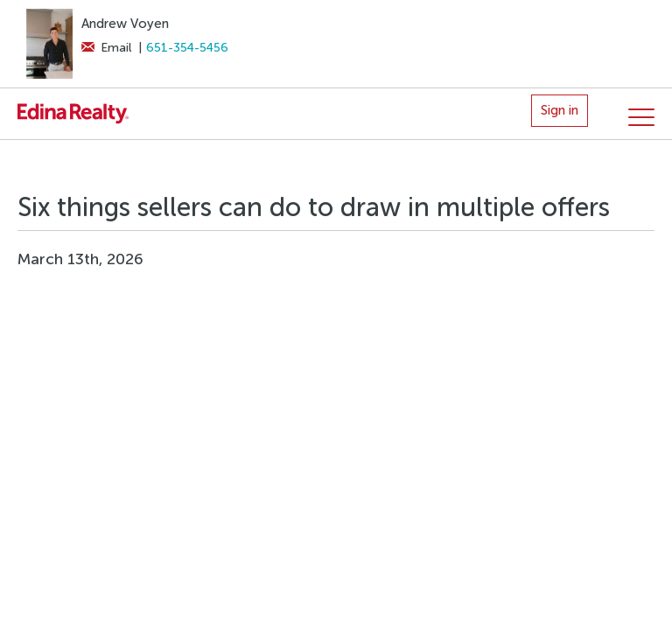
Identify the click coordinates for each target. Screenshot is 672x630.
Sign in (560, 110)
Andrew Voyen (125, 24)
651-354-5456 (187, 48)
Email (106, 48)
